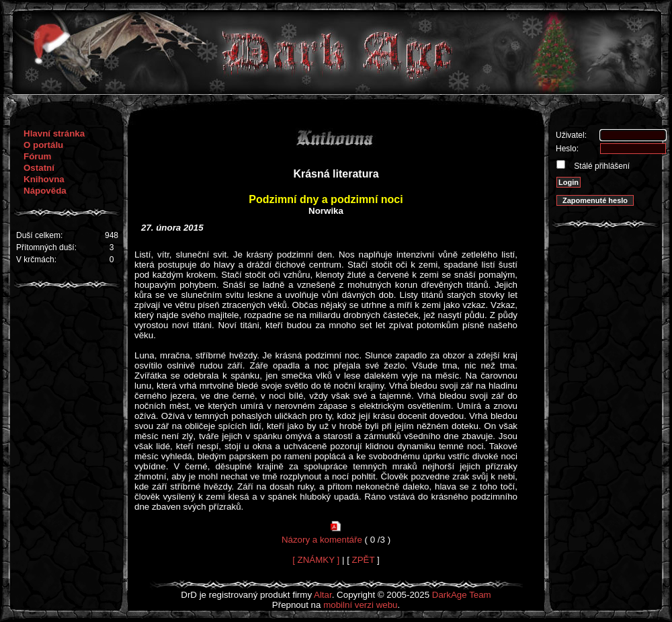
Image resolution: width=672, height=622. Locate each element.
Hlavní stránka (54, 133)
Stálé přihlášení (601, 166)
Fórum (37, 156)
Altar (323, 595)
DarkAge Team (462, 595)
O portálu (43, 145)
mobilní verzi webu (360, 605)
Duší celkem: (39, 235)
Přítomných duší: (46, 247)
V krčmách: (36, 260)
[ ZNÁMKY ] (316, 560)
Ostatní (39, 168)
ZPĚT (364, 560)
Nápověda (45, 191)
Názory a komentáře (322, 540)
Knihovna (44, 179)
